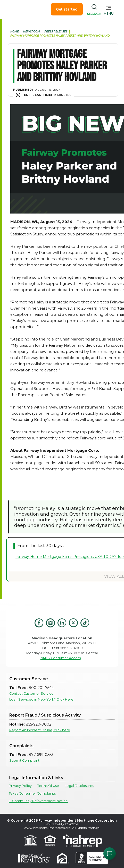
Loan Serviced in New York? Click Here (41, 699)
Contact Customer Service (31, 693)
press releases (56, 32)
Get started (67, 9)
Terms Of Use (48, 786)
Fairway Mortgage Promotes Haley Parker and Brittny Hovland (60, 36)
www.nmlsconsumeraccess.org (47, 828)
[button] (109, 9)
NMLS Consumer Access (61, 658)
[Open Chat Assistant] (110, 854)
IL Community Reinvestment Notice (38, 801)
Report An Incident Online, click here (40, 730)
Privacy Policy (20, 786)
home (15, 32)
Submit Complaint (24, 760)
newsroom (32, 32)
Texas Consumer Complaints (32, 793)
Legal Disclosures (79, 786)
